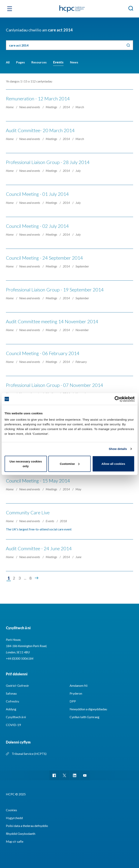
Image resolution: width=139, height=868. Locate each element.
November (82, 330)
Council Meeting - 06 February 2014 (43, 353)
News (74, 62)
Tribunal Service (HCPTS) (29, 754)
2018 (63, 521)
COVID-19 (13, 725)
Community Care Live (28, 512)
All (8, 62)
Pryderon (76, 693)
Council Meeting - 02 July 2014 (37, 226)
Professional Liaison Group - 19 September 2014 (55, 290)
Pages (20, 62)
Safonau (11, 693)
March (80, 107)
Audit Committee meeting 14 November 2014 (52, 321)
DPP (73, 701)
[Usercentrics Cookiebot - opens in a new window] (117, 399)
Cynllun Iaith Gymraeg (84, 717)
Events (58, 62)
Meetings (52, 107)
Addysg (11, 709)
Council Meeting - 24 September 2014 (44, 258)
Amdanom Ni (79, 685)
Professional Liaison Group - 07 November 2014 (55, 385)
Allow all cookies (113, 464)
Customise (70, 464)
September (82, 266)
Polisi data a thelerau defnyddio (27, 826)
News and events (30, 107)
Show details (118, 449)
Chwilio (128, 45)
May (78, 489)
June (78, 557)
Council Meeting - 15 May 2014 (38, 481)
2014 (67, 107)
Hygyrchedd (14, 818)
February (81, 362)
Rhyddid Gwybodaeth (21, 834)
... (25, 578)
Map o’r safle (15, 841)
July (78, 171)
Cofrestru (12, 701)
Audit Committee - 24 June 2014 (39, 548)
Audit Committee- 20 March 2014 (40, 130)
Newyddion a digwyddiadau (88, 709)
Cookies (11, 810)
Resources (39, 62)
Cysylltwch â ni (16, 717)
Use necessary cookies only (26, 464)
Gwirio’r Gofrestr (17, 685)
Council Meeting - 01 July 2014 (37, 194)
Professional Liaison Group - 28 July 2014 (48, 162)
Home (10, 107)
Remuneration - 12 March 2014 (38, 98)
